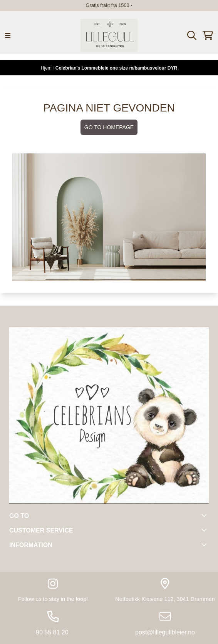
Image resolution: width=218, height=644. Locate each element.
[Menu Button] (8, 35)
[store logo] (109, 35)
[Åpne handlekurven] (208, 35)
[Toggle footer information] (206, 515)
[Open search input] (192, 35)
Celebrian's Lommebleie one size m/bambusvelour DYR (116, 68)
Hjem (47, 68)
